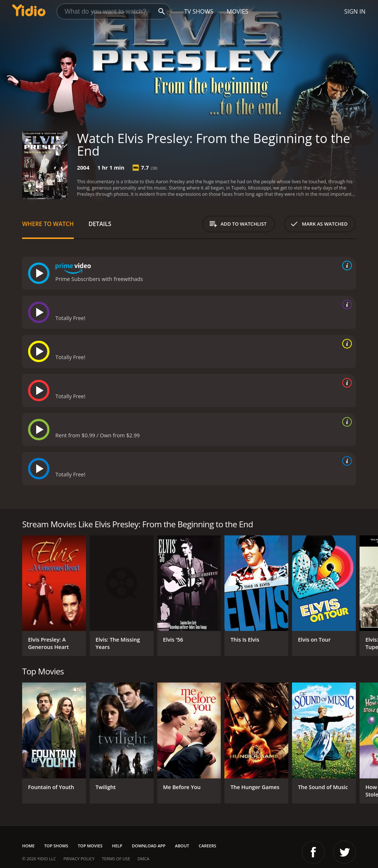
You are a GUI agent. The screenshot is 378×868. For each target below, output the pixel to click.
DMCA (143, 859)
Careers (207, 846)
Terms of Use (116, 859)
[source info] (346, 265)
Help (117, 846)
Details (100, 224)
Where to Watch (48, 224)
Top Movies (90, 846)
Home (28, 846)
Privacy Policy (79, 859)
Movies (238, 11)
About (182, 846)
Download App (149, 846)
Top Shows (56, 846)
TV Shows (199, 11)
